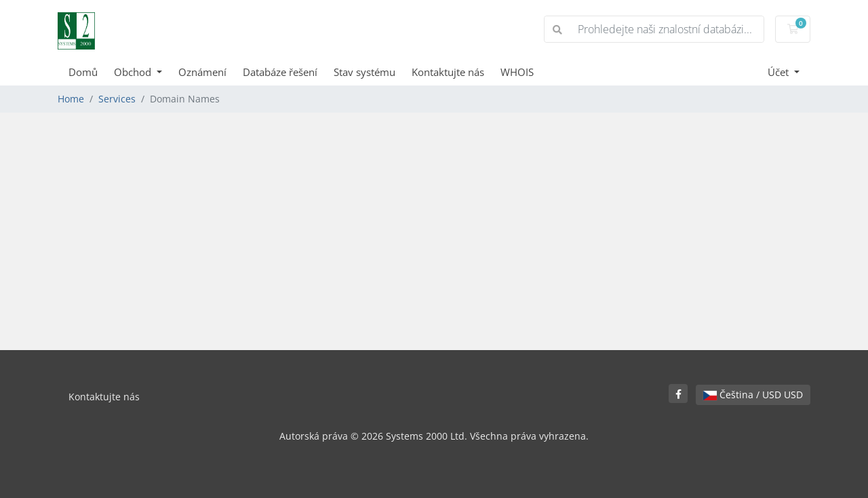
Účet (780, 72)
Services (117, 99)
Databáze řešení (280, 72)
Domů (83, 72)
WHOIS (517, 72)
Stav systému (364, 72)
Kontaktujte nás (448, 72)
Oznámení (202, 72)
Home (71, 99)
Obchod (134, 72)
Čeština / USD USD (753, 395)
